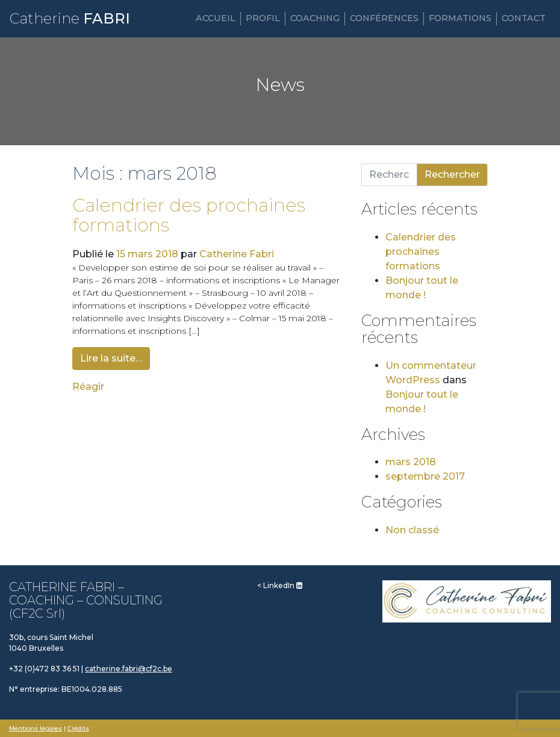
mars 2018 (411, 462)
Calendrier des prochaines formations (189, 215)
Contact (524, 18)
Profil (263, 18)
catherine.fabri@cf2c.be (129, 669)
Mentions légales (36, 728)
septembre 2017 (425, 476)
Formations (460, 18)
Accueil (216, 18)
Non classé (412, 530)
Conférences (384, 18)
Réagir (88, 387)
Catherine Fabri (237, 254)
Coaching (315, 18)
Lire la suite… (111, 358)
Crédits (78, 728)
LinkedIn (283, 585)
